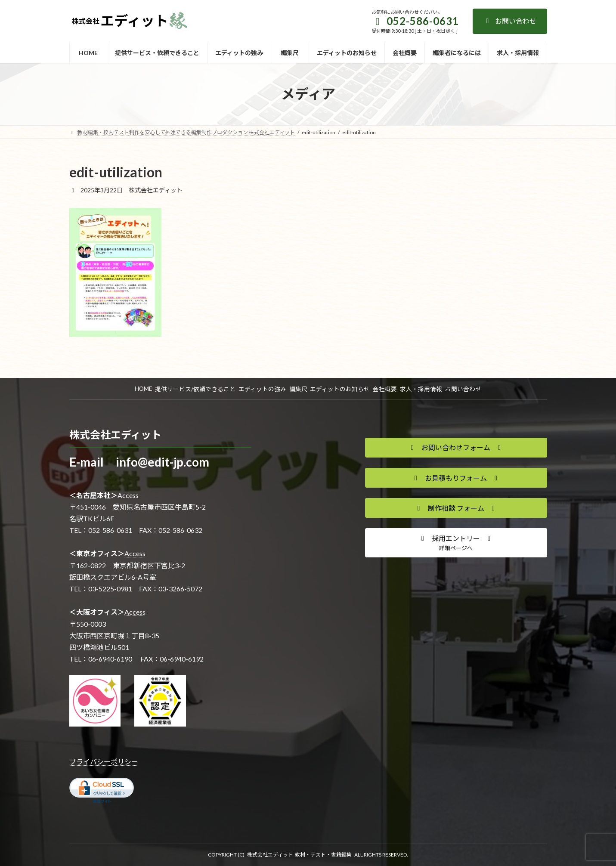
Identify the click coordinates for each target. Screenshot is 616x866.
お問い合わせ (510, 21)
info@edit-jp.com (163, 462)
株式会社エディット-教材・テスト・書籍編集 (299, 855)
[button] (456, 448)
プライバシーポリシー (104, 762)
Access (128, 495)
